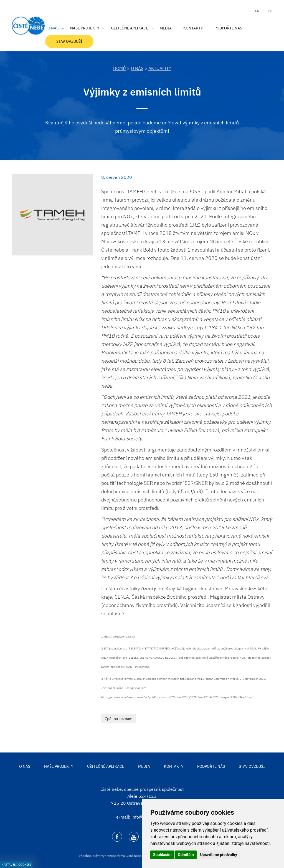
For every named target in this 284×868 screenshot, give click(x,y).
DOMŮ (120, 68)
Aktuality (160, 68)
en (270, 11)
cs (257, 11)
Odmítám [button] (186, 855)
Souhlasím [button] (162, 855)
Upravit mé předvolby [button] (218, 855)
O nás (137, 68)
